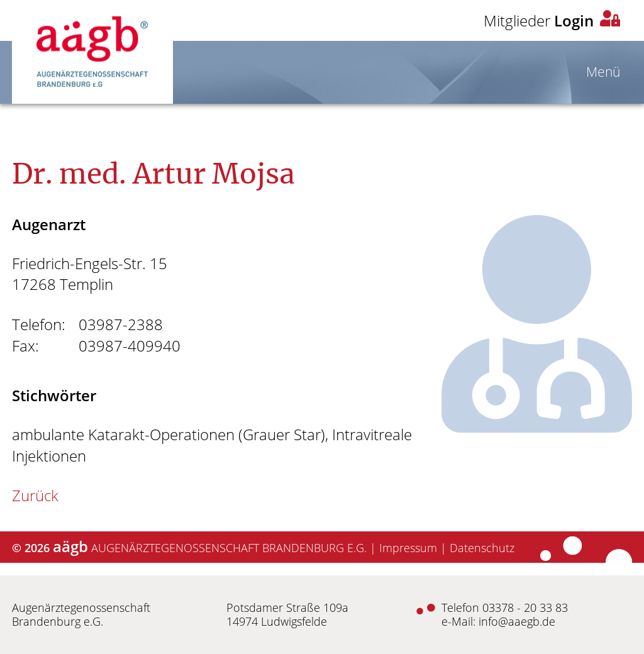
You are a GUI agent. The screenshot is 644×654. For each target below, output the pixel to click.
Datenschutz (482, 548)
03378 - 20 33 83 (525, 607)
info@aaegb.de (517, 621)
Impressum (408, 548)
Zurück (35, 495)
